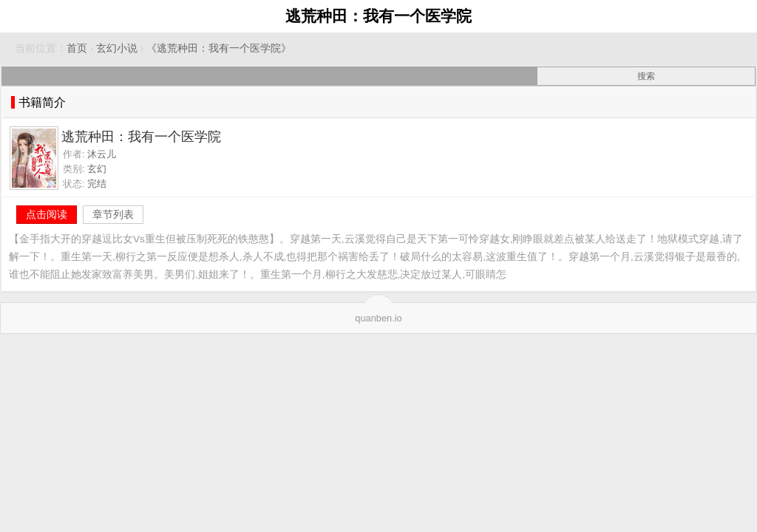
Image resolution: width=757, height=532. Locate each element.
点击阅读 (47, 214)
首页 (77, 48)
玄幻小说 (117, 48)
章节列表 (113, 214)
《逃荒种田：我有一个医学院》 (219, 48)
